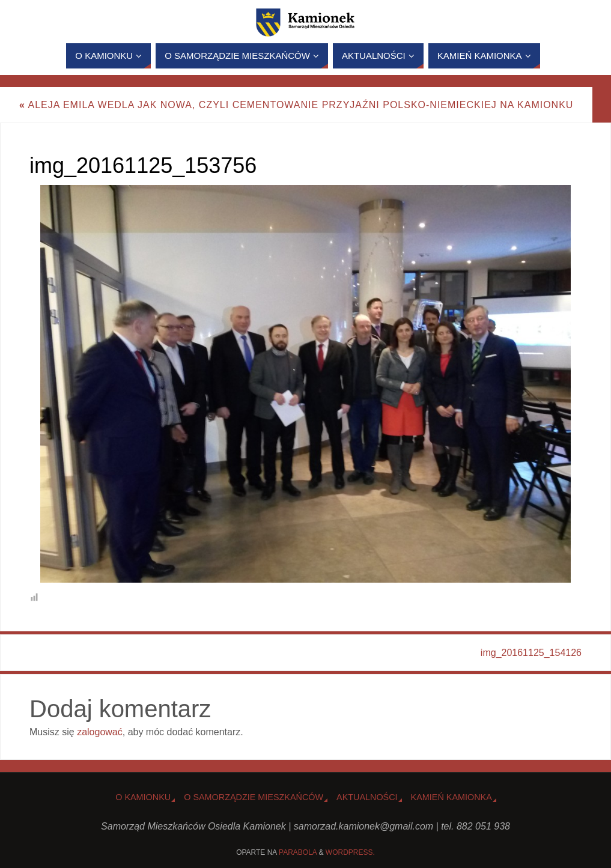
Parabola (298, 852)
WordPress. (350, 852)
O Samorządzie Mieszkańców (254, 797)
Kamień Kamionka (451, 797)
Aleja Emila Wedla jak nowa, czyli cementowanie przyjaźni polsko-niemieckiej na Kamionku (296, 105)
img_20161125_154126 (531, 653)
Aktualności (367, 797)
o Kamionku (143, 797)
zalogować (100, 732)
